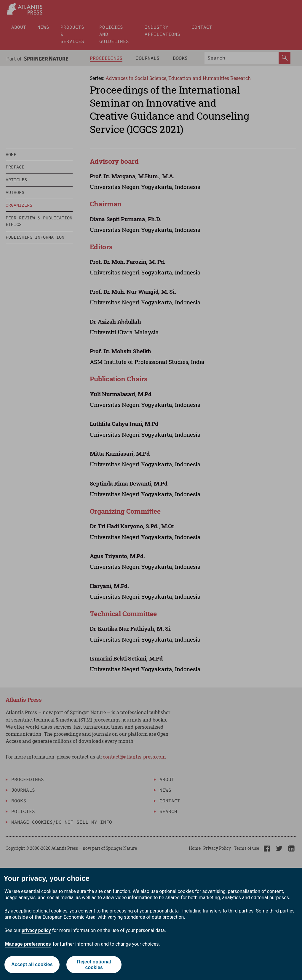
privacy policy (36, 930)
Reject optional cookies (94, 965)
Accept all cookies (32, 964)
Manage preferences (28, 944)
